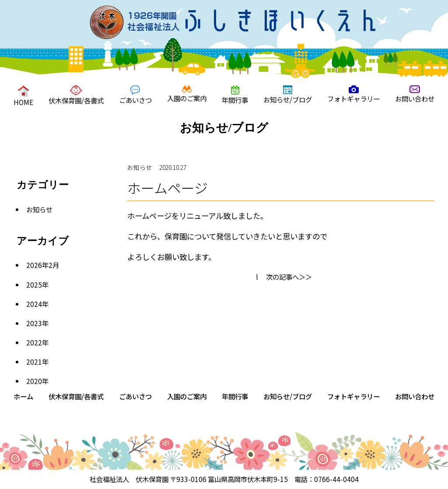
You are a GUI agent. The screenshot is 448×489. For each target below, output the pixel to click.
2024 (34, 304)
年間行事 (235, 95)
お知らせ (39, 209)
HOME (23, 96)
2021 (34, 362)
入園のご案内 (187, 94)
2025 (34, 285)
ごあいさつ (135, 95)
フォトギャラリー (353, 94)
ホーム (23, 396)
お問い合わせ (415, 94)
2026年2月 (43, 265)
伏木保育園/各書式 (76, 95)
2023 (34, 323)
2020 (34, 381)
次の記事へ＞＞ (289, 277)
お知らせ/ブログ (288, 95)
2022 (34, 342)
